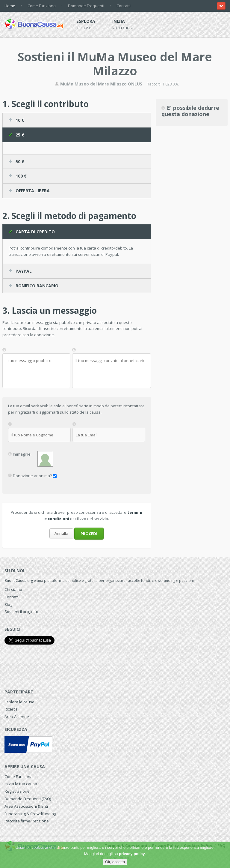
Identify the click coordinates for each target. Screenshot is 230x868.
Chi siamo (13, 589)
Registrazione (17, 791)
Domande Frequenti (86, 6)
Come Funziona (42, 6)
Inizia (119, 21)
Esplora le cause (19, 702)
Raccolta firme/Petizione (27, 821)
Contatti (124, 6)
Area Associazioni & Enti (26, 806)
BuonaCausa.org (19, 580)
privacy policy (132, 854)
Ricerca (11, 709)
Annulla (61, 533)
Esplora (86, 21)
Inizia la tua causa (21, 784)
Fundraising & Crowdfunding (30, 814)
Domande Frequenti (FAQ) (28, 799)
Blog (8, 604)
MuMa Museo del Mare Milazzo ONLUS (99, 84)
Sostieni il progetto (21, 612)
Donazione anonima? (32, 476)
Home (10, 6)
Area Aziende (17, 717)
